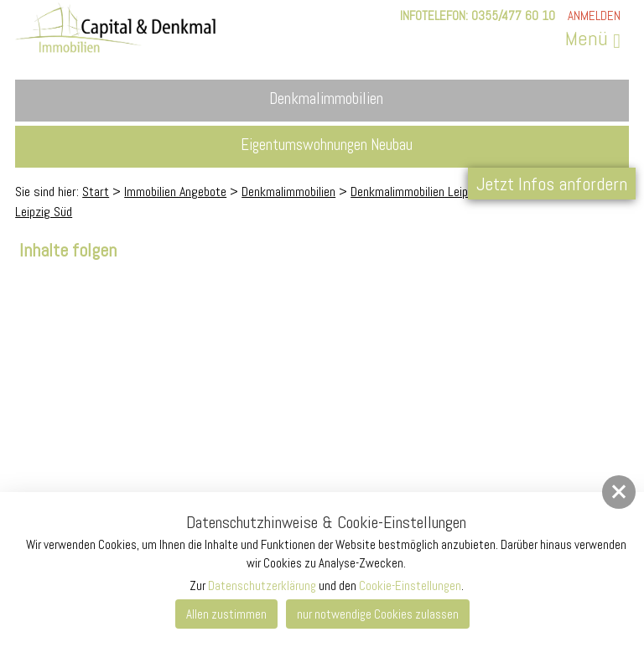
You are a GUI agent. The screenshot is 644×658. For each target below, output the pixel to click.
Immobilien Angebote (175, 192)
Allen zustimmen (226, 614)
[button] (619, 492)
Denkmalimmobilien (288, 192)
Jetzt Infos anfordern (552, 184)
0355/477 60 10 (513, 16)
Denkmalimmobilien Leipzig (417, 192)
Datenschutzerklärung (262, 585)
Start (96, 192)
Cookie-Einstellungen (410, 585)
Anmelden (594, 16)
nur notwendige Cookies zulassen (378, 614)
